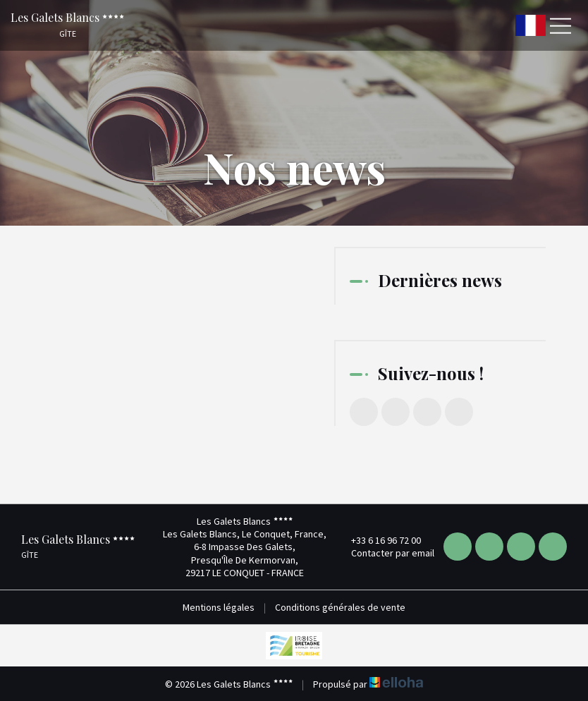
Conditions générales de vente (340, 607)
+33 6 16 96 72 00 (378, 540)
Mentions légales (219, 607)
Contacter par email (385, 553)
